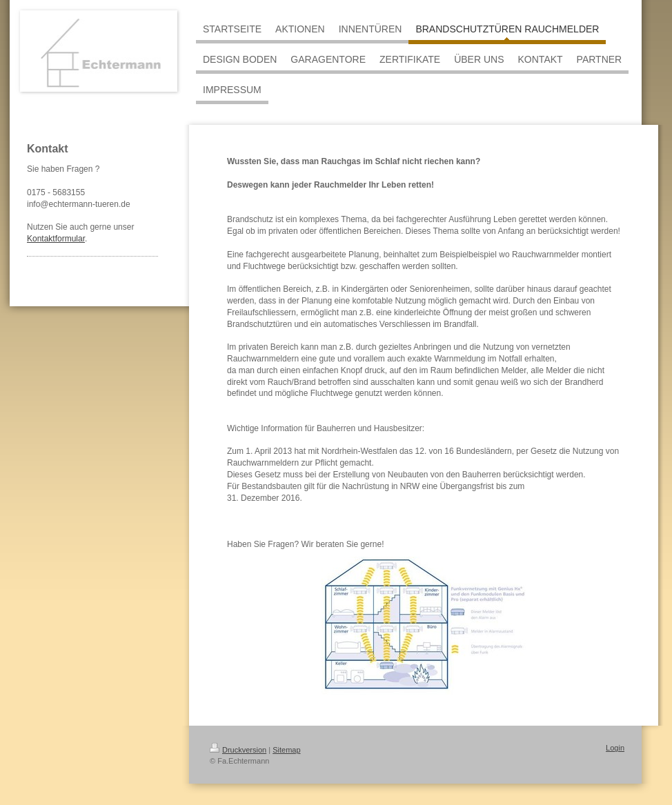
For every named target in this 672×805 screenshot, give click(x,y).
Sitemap (286, 750)
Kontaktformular (56, 239)
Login (615, 748)
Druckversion (238, 750)
